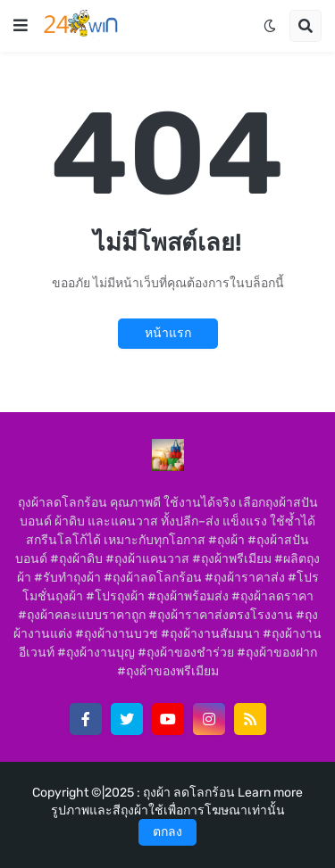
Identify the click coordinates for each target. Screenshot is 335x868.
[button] (21, 26)
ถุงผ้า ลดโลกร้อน (190, 793)
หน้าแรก (168, 333)
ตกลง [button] (167, 832)
